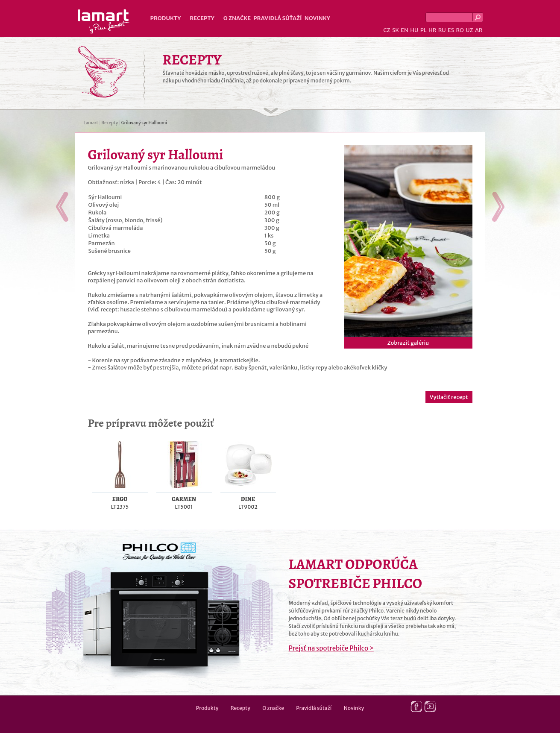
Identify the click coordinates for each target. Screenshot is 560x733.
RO (460, 30)
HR (432, 30)
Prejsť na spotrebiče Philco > (331, 648)
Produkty (166, 18)
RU (442, 30)
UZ (469, 30)
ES (451, 30)
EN (405, 30)
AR (479, 30)
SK (396, 30)
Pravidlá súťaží (278, 18)
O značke (237, 18)
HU (414, 30)
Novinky (317, 18)
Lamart (104, 22)
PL (424, 30)
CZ (387, 30)
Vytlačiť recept (449, 397)
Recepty (202, 18)
